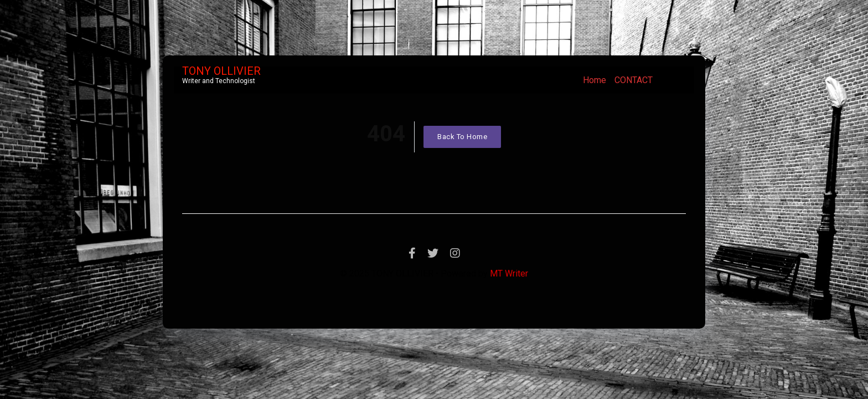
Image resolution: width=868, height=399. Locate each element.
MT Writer (509, 273)
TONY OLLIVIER (221, 71)
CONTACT (634, 80)
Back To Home (462, 137)
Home (595, 80)
